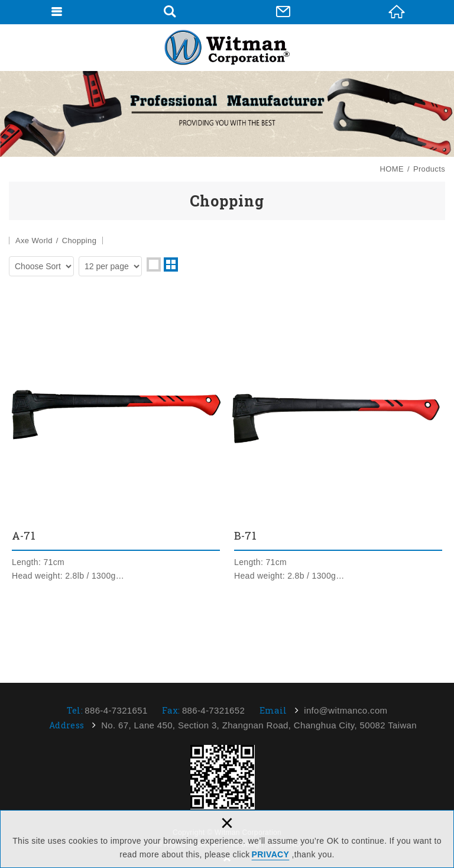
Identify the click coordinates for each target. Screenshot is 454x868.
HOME (397, 12)
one (154, 264)
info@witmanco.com (346, 710)
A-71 (116, 445)
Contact (283, 12)
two (171, 264)
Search (170, 12)
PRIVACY (271, 854)
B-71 (338, 445)
